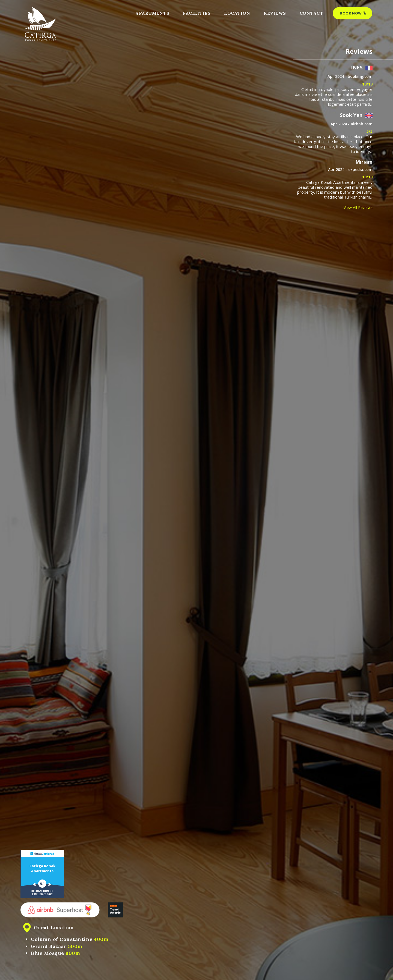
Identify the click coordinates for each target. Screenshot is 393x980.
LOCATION (237, 13)
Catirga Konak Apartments (42, 868)
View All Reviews (358, 207)
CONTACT (312, 13)
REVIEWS (275, 13)
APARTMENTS (152, 13)
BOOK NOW (353, 13)
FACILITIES (197, 13)
